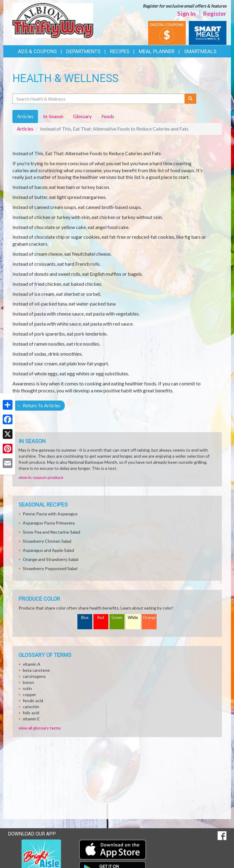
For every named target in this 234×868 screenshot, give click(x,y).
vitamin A (32, 664)
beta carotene (36, 670)
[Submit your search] (190, 99)
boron (28, 682)
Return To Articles (39, 405)
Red (101, 618)
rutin (27, 688)
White (133, 618)
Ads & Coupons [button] (37, 51)
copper (29, 694)
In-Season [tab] (53, 116)
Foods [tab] (108, 116)
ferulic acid (33, 701)
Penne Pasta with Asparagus (50, 514)
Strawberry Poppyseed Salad (50, 568)
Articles (25, 129)
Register (215, 13)
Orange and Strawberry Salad (51, 559)
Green (117, 618)
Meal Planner (157, 51)
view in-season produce (41, 477)
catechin (31, 707)
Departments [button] (83, 51)
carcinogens (34, 676)
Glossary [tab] (82, 116)
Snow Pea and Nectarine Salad (51, 532)
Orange (149, 618)
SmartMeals (200, 51)
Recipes (120, 51)
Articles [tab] (25, 116)
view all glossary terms (40, 728)
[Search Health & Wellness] (99, 99)
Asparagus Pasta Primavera (49, 523)
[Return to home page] (53, 20)
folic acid (31, 713)
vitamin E (31, 719)
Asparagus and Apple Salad (48, 550)
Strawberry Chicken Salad (47, 541)
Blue (85, 618)
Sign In (186, 13)
